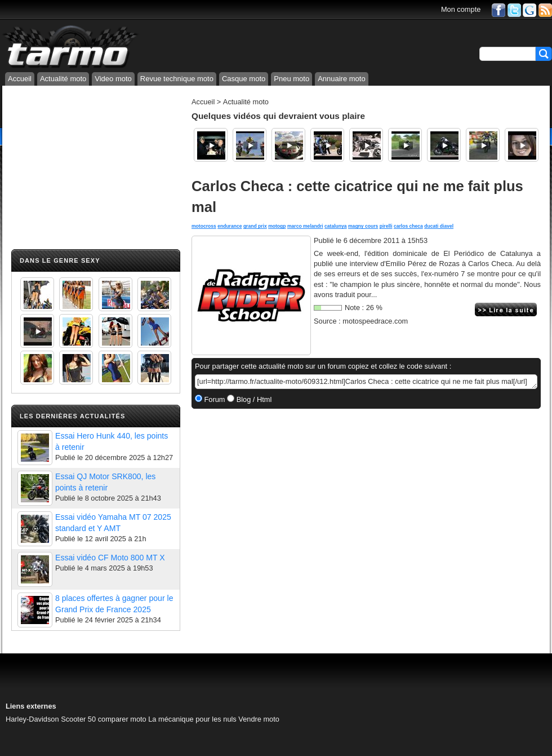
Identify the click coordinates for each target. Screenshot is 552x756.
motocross (204, 226)
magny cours (363, 226)
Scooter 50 (78, 719)
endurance (230, 226)
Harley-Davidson (32, 719)
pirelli (386, 226)
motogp (277, 226)
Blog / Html (253, 399)
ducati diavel (439, 226)
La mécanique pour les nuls (192, 719)
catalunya (336, 226)
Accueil (20, 79)
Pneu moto (291, 79)
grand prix (255, 226)
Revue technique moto (177, 79)
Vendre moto (259, 719)
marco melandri (305, 226)
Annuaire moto (342, 79)
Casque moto (244, 79)
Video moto (113, 79)
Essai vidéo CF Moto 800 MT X (110, 558)
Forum (214, 399)
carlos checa (408, 226)
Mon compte (461, 9)
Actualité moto (63, 79)
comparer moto (122, 719)
